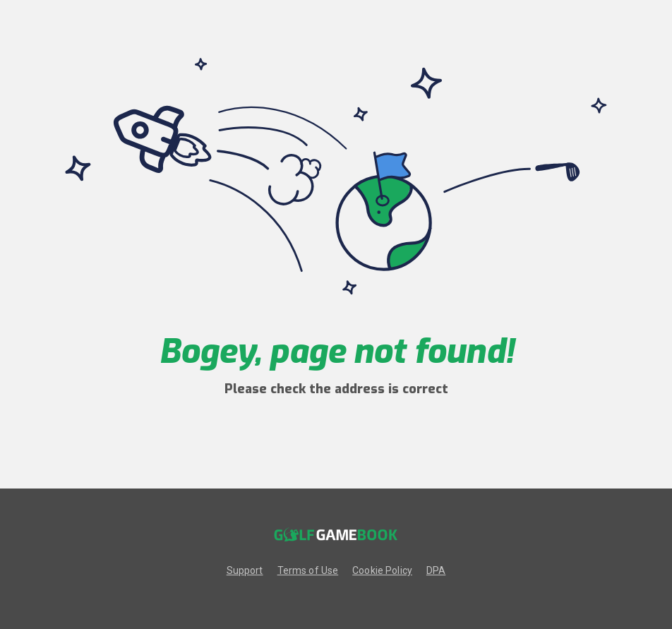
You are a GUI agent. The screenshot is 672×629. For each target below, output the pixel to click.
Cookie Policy (382, 570)
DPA (436, 570)
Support (245, 570)
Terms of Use (308, 570)
